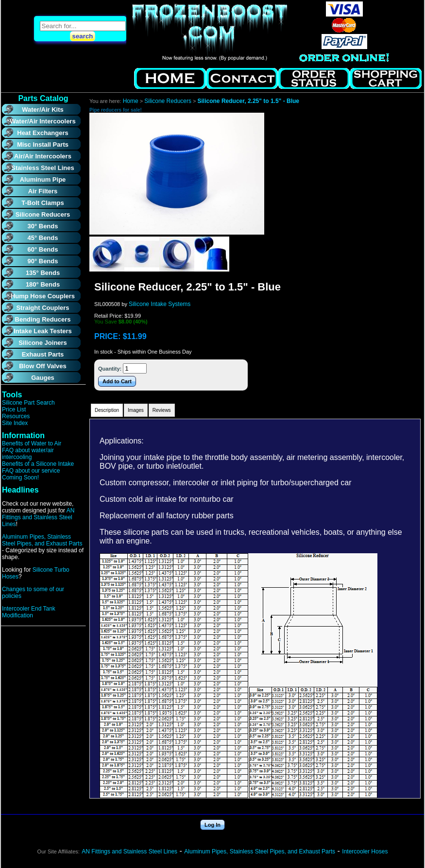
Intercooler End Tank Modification (29, 612)
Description (107, 410)
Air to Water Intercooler (209, 33)
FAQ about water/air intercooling (28, 454)
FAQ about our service (31, 471)
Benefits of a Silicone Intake (38, 464)
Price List (14, 409)
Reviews (162, 410)
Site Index (15, 423)
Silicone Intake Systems (160, 304)
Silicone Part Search (28, 403)
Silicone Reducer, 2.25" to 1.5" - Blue (248, 101)
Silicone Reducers (168, 101)
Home (131, 101)
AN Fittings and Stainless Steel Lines (38, 517)
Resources (16, 416)
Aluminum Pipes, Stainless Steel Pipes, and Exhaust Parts (42, 540)
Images (136, 410)
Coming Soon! (20, 477)
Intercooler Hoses (365, 851)
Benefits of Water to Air (32, 443)
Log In (212, 825)
